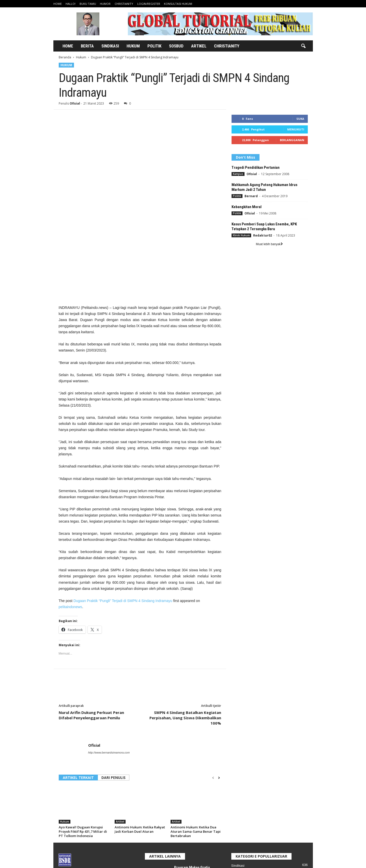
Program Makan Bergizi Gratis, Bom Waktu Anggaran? (193, 830)
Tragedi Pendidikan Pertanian (256, 168)
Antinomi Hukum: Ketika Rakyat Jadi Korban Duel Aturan (140, 737)
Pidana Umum (242, 812)
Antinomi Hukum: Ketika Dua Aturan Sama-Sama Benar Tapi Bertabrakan (196, 740)
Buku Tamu (88, 4)
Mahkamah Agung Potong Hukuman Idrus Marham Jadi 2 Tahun (264, 187)
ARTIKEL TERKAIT (78, 686)
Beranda (65, 57)
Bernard (251, 196)
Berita (87, 46)
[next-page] (219, 686)
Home (58, 4)
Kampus (238, 174)
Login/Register (149, 4)
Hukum (133, 46)
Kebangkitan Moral (247, 207)
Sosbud (176, 46)
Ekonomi (238, 797)
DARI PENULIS (113, 686)
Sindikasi (110, 46)
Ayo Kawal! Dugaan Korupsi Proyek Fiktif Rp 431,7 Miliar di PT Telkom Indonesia (83, 740)
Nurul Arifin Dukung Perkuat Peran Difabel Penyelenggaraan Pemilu (91, 623)
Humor (105, 4)
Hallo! (71, 4)
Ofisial (75, 103)
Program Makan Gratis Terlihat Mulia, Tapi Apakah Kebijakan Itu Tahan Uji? (196, 780)
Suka (300, 119)
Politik (154, 46)
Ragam (237, 804)
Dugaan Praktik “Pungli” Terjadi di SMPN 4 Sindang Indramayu (123, 509)
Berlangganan (292, 140)
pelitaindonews (71, 515)
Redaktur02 (263, 235)
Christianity (124, 4)
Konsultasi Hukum (178, 4)
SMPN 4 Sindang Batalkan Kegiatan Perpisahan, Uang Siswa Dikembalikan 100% (185, 626)
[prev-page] (213, 686)
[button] (303, 46)
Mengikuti (296, 129)
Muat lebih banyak (269, 244)
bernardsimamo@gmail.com (101, 819)
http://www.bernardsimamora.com (109, 661)
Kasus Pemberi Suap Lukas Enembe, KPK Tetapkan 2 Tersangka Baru (264, 227)
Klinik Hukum (241, 235)
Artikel (199, 46)
